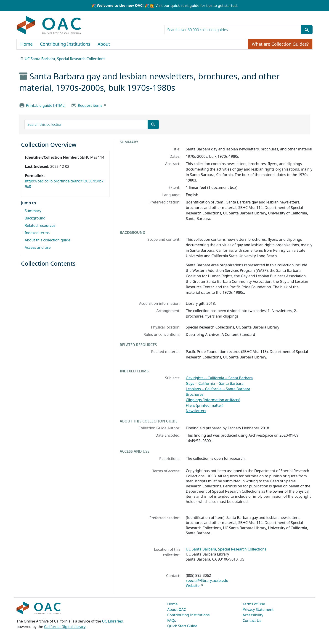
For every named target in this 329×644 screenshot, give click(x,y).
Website (193, 585)
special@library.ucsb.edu (207, 580)
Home (27, 44)
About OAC (177, 609)
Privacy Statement (258, 609)
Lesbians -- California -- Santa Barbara (218, 389)
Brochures (195, 394)
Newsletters (196, 411)
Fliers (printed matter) (204, 405)
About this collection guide (48, 240)
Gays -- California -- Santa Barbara (215, 383)
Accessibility (253, 615)
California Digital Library (65, 627)
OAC (49, 25)
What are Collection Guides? (280, 44)
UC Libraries (113, 621)
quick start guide (185, 5)
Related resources (40, 225)
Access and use (38, 247)
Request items (90, 105)
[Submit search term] (307, 30)
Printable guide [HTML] (46, 105)
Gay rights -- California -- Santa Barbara (219, 378)
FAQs (172, 620)
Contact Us (252, 620)
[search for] (233, 30)
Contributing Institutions (65, 44)
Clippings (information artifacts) (213, 400)
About (104, 44)
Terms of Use (254, 604)
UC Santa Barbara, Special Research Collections (65, 59)
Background (35, 218)
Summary (33, 211)
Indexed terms (37, 233)
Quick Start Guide (182, 626)
